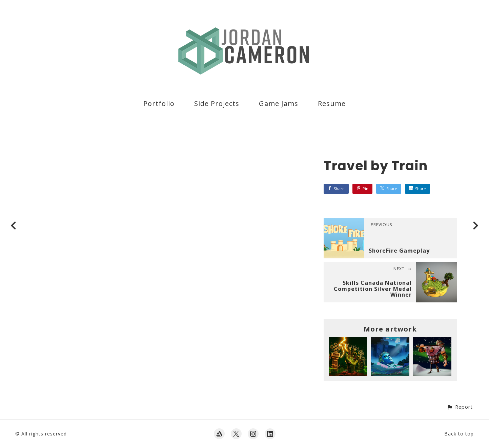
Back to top (459, 434)
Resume (332, 103)
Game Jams (279, 103)
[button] (460, 407)
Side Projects (217, 103)
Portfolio (159, 103)
